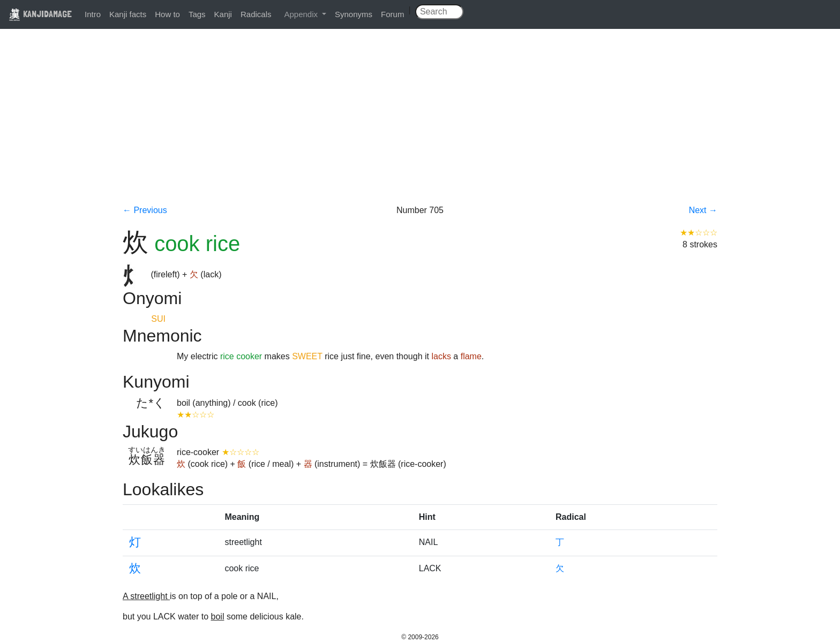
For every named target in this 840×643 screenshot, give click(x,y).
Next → (703, 210)
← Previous (145, 210)
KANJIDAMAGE (40, 14)
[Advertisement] (420, 124)
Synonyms (354, 14)
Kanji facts (128, 14)
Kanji (223, 14)
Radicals (256, 14)
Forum (392, 14)
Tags (197, 14)
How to (167, 14)
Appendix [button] (302, 14)
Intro (93, 14)
